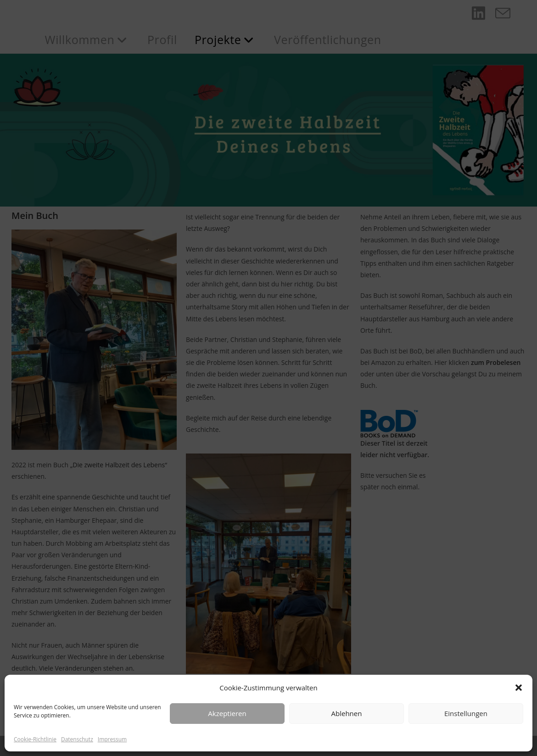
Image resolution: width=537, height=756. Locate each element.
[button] (519, 688)
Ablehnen (347, 713)
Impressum (112, 739)
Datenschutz (77, 739)
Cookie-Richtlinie (35, 739)
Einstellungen (466, 713)
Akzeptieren (227, 713)
